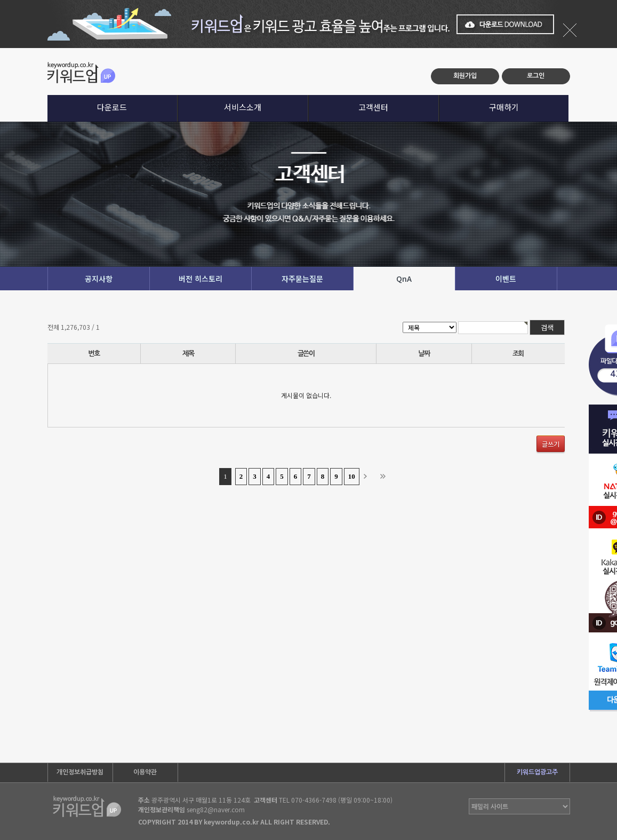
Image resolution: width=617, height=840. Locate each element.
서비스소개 (243, 107)
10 (352, 476)
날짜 (424, 354)
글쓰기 (551, 444)
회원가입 (465, 76)
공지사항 (99, 279)
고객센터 (373, 107)
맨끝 (385, 477)
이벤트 (506, 279)
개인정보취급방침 (80, 772)
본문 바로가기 (0, 48)
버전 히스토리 (201, 279)
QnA (404, 279)
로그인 (536, 76)
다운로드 (112, 107)
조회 (518, 354)
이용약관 (145, 772)
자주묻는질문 (302, 279)
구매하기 (504, 107)
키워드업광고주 (537, 772)
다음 (368, 477)
